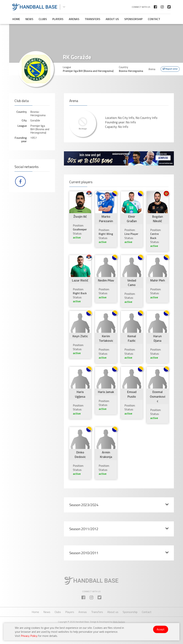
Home (16, 19)
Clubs (43, 19)
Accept (161, 629)
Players (58, 19)
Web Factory (119, 622)
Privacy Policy (29, 636)
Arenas (74, 19)
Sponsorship (133, 19)
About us (112, 19)
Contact (154, 19)
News (29, 19)
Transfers (92, 19)
